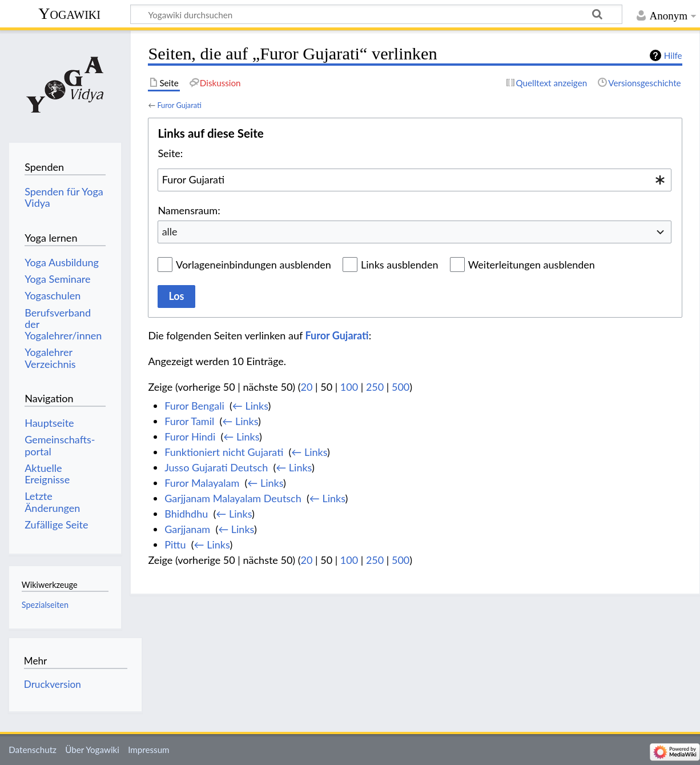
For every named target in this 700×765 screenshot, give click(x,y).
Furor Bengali (194, 406)
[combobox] (415, 180)
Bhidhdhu (186, 514)
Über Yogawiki (92, 750)
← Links (250, 406)
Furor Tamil (189, 421)
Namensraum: (189, 210)
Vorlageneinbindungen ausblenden (254, 265)
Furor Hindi (190, 436)
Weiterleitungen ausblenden (532, 265)
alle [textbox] (170, 231)
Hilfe (673, 55)
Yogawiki (69, 13)
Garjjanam (187, 529)
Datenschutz (33, 750)
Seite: (170, 153)
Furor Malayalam (202, 483)
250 (375, 387)
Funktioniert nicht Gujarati (224, 452)
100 (349, 387)
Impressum (149, 750)
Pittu (175, 544)
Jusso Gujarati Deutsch (216, 467)
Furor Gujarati (179, 105)
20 (307, 387)
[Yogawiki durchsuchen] (376, 14)
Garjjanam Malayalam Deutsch (233, 498)
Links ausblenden (399, 265)
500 (401, 387)
